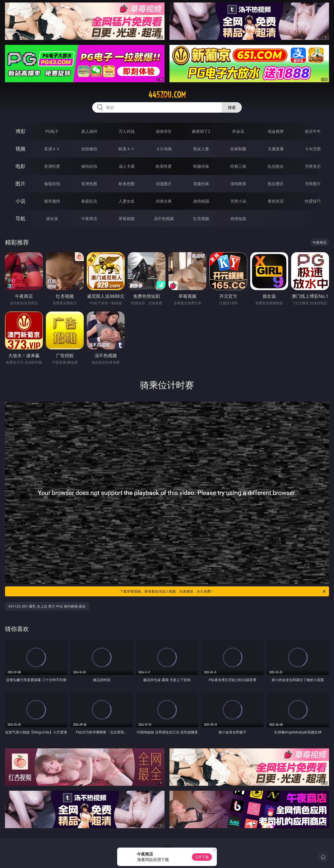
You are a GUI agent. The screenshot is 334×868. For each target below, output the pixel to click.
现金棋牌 (276, 131)
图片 (20, 184)
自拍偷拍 (89, 149)
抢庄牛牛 (313, 131)
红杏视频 (201, 219)
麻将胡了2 (201, 131)
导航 (20, 218)
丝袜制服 (238, 149)
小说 (20, 201)
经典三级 (238, 166)
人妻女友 (127, 201)
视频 (20, 149)
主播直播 (276, 149)
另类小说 (238, 201)
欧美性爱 (164, 166)
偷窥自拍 (52, 184)
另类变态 (313, 166)
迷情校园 (201, 201)
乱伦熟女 (276, 166)
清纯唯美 (238, 184)
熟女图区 (276, 184)
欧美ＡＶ (127, 149)
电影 (20, 166)
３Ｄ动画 (164, 149)
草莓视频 (127, 219)
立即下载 (202, 857)
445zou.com (167, 95)
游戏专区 (164, 131)
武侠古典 (164, 201)
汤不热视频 (164, 219)
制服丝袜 (201, 166)
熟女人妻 (201, 149)
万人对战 (127, 131)
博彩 (20, 131)
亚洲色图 (89, 184)
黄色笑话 (276, 201)
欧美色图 (127, 184)
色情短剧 (238, 219)
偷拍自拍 (89, 166)
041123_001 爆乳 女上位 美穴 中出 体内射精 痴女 (47, 606)
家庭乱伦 (89, 201)
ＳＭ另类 (313, 149)
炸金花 (238, 131)
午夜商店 (89, 219)
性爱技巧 (313, 201)
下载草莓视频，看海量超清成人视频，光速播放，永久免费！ (223, 591)
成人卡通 (127, 166)
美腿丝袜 (201, 184)
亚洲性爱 (52, 166)
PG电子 (52, 131)
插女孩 (52, 219)
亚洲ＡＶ (52, 149)
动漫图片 (164, 184)
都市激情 (52, 201)
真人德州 (89, 131)
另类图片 (313, 184)
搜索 (232, 107)
